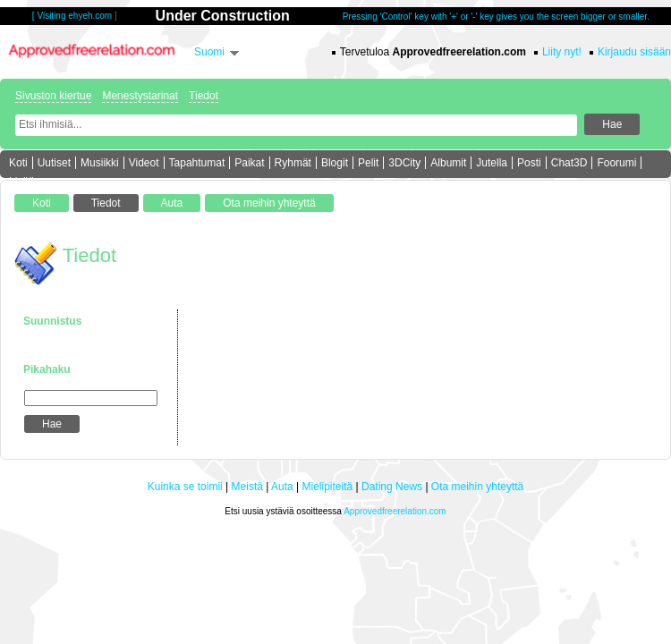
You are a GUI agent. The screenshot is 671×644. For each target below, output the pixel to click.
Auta (282, 487)
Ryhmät (293, 163)
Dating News (392, 487)
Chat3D (569, 163)
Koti (18, 163)
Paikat (249, 163)
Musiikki (100, 163)
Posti (529, 163)
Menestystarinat (140, 96)
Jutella (492, 163)
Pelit (368, 163)
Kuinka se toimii (185, 487)
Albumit (448, 163)
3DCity (404, 163)
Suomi (209, 52)
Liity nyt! (562, 52)
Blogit (335, 163)
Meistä (247, 487)
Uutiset (54, 163)
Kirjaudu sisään (634, 52)
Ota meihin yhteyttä (477, 487)
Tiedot (204, 96)
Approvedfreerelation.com (395, 511)
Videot (144, 163)
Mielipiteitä (328, 487)
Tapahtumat (197, 163)
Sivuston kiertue (53, 96)
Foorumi (616, 163)
